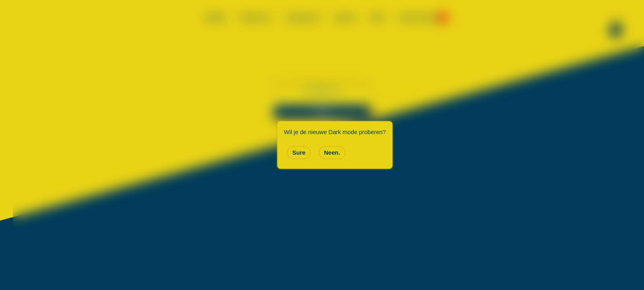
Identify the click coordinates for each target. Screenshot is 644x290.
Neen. (332, 153)
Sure (299, 153)
